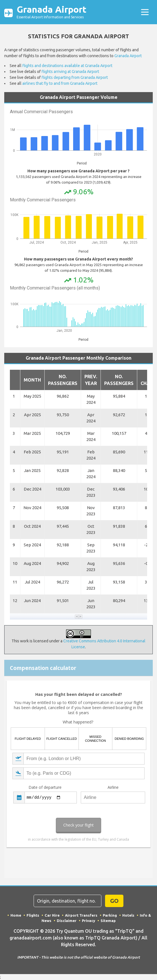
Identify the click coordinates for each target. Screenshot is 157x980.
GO (114, 901)
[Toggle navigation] (145, 12)
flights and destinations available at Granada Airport (67, 66)
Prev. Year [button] (91, 380)
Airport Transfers (81, 915)
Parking (110, 915)
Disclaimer (67, 921)
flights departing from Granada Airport (75, 77)
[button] (77, 617)
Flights (33, 915)
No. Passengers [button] (63, 380)
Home (16, 915)
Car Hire (52, 915)
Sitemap (108, 921)
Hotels (128, 915)
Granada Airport (52, 12)
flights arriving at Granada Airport (70, 72)
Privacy (89, 921)
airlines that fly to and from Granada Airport (60, 83)
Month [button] (32, 380)
